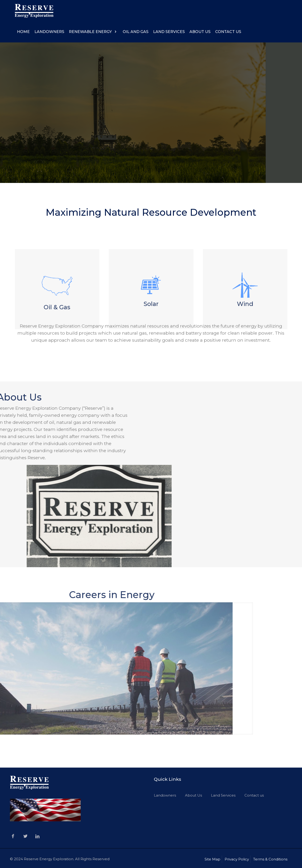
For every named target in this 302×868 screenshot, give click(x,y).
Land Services (223, 795)
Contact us (254, 795)
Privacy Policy (237, 859)
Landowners (165, 795)
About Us (193, 795)
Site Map (212, 859)
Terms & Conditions (270, 859)
